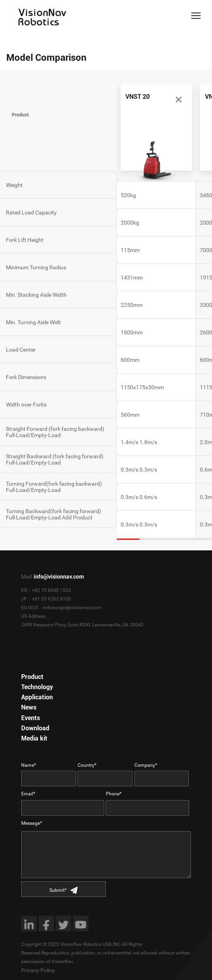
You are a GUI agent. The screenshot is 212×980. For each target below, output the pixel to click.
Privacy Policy (38, 970)
